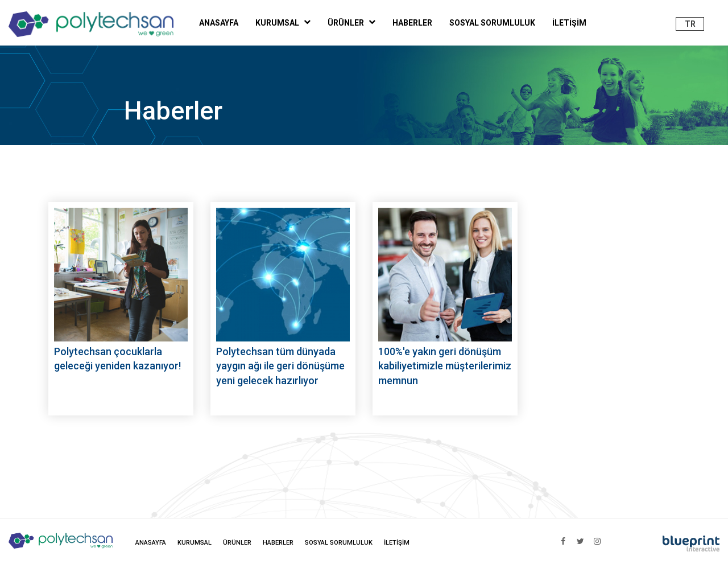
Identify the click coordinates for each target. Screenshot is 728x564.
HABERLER (412, 23)
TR (690, 24)
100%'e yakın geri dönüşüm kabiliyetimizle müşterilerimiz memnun (445, 366)
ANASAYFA (219, 23)
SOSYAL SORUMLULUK (492, 23)
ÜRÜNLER (351, 22)
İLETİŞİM (569, 23)
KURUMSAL (283, 22)
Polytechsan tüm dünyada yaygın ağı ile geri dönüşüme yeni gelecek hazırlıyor (280, 366)
